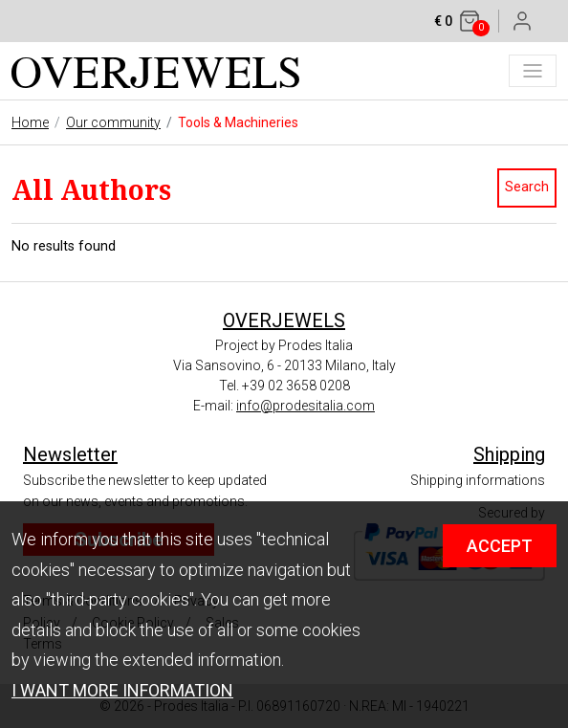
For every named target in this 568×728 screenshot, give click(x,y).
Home (30, 122)
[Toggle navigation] (533, 71)
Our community (113, 122)
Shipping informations (478, 480)
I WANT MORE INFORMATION (122, 690)
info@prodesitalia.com (306, 406)
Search (527, 187)
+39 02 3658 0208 (296, 386)
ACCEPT (500, 546)
